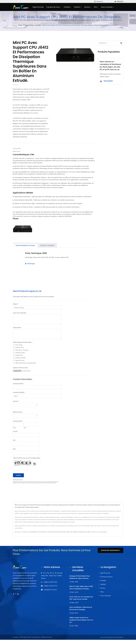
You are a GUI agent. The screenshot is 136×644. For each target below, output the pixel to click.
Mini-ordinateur (74, 532)
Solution (78, 7)
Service (88, 7)
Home (20, 25)
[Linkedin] (18, 594)
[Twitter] (16, 594)
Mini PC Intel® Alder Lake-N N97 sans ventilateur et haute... (81, 588)
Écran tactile (57, 532)
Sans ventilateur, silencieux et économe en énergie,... (81, 608)
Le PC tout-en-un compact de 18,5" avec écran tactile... (81, 598)
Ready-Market (119, 637)
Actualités (38, 25)
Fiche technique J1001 (36, 253)
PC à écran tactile (50, 532)
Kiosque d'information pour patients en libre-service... (80, 577)
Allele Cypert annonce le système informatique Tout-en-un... (82, 620)
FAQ (96, 7)
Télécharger (30, 263)
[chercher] (95, 1)
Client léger (82, 532)
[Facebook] (14, 594)
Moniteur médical (65, 532)
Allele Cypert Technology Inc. (32, 637)
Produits (67, 7)
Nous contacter (108, 7)
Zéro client (88, 532)
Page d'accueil (38, 7)
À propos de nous (54, 7)
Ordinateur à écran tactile (38, 532)
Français (120, 2)
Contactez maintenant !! (110, 550)
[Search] (105, 1)
